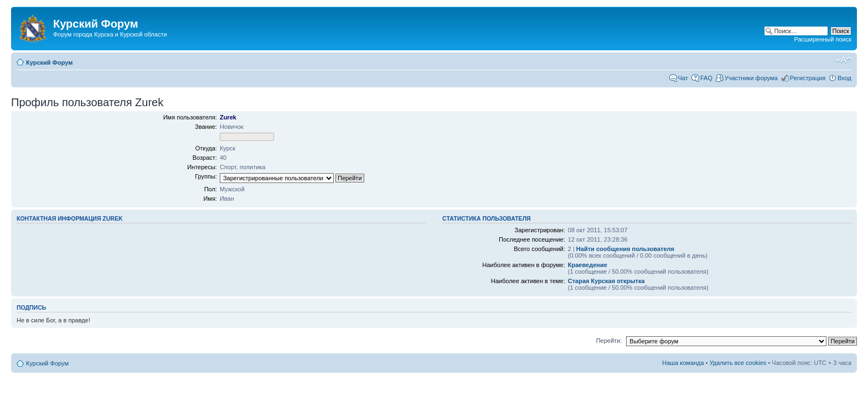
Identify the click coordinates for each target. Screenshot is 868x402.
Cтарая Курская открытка (606, 281)
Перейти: (609, 341)
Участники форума (751, 78)
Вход (844, 78)
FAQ (706, 78)
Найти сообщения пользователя (625, 249)
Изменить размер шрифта (843, 60)
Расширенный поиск (823, 39)
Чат (683, 78)
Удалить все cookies (738, 363)
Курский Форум (49, 62)
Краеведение (588, 265)
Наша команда (683, 363)
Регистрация (808, 78)
